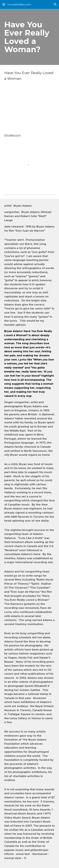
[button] (4, 4)
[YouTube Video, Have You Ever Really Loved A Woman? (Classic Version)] (30, 111)
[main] (30, 37)
